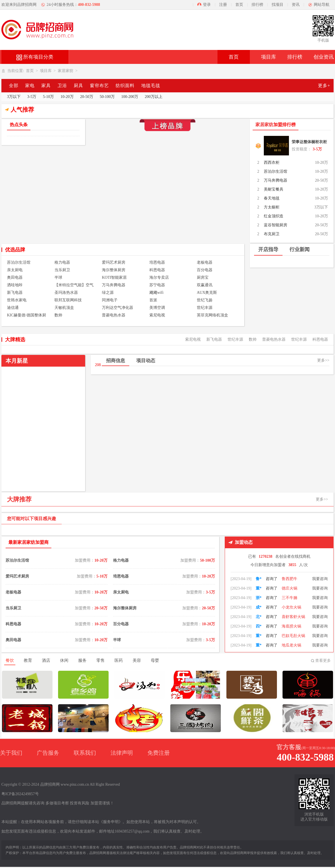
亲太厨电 (15, 270)
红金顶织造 (274, 216)
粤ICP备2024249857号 (20, 794)
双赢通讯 (205, 285)
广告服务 (48, 753)
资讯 (296, 5)
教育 (28, 660)
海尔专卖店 (159, 277)
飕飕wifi (156, 293)
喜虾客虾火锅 (293, 626)
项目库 (269, 57)
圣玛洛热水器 (66, 293)
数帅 (58, 315)
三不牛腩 (289, 607)
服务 (82, 660)
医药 (119, 660)
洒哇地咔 (15, 285)
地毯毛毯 (151, 86)
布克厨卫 (272, 234)
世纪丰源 (205, 308)
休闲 (64, 660)
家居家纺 (66, 71)
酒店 (46, 660)
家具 (46, 86)
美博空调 (157, 308)
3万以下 (14, 97)
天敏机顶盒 (64, 308)
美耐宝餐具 (274, 189)
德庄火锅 (289, 598)
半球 (58, 277)
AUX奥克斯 (207, 293)
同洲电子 (110, 300)
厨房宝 (203, 277)
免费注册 (159, 753)
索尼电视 (157, 315)
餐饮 (10, 660)
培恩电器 (157, 262)
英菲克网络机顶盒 (212, 315)
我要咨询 (320, 579)
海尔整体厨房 (114, 270)
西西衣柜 (272, 163)
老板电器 (205, 262)
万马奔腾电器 (276, 180)
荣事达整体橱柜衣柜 (309, 142)
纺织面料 (125, 86)
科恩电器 (157, 270)
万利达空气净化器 (118, 308)
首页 (239, 5)
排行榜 (257, 5)
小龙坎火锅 (291, 617)
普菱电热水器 (114, 315)
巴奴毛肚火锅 (293, 645)
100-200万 (130, 97)
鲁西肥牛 (289, 588)
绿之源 (108, 293)
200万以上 (154, 97)
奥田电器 (15, 277)
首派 (153, 300)
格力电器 (62, 262)
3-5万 (32, 97)
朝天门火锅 (291, 579)
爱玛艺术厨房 (114, 262)
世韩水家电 (17, 300)
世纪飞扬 (205, 300)
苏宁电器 (157, 285)
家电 (30, 86)
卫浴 (62, 86)
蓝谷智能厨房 (276, 225)
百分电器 (205, 270)
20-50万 (87, 97)
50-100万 (107, 97)
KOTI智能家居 (114, 277)
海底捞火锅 (291, 636)
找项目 (277, 5)
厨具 (78, 86)
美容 (137, 660)
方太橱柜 (272, 207)
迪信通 (13, 308)
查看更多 (323, 661)
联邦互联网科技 (68, 300)
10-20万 (67, 97)
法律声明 (122, 753)
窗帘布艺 (99, 86)
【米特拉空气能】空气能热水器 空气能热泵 (74, 285)
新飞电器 (15, 293)
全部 (14, 86)
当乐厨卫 (62, 270)
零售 (100, 660)
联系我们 (85, 753)
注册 (223, 5)
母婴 (155, 660)
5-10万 (49, 97)
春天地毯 (272, 198)
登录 (207, 5)
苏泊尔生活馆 (276, 171)
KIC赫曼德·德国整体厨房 (27, 316)
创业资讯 (324, 57)
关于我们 (11, 753)
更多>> (323, 360)
